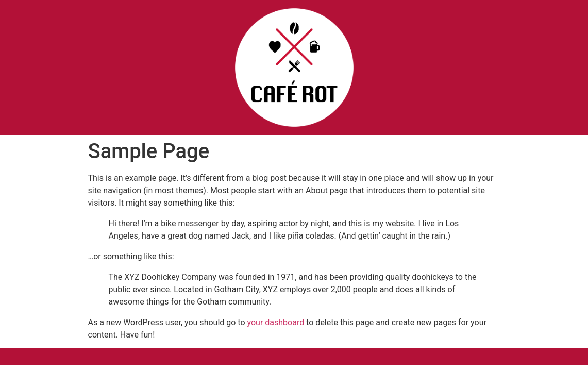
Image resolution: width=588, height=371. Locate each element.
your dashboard (276, 322)
